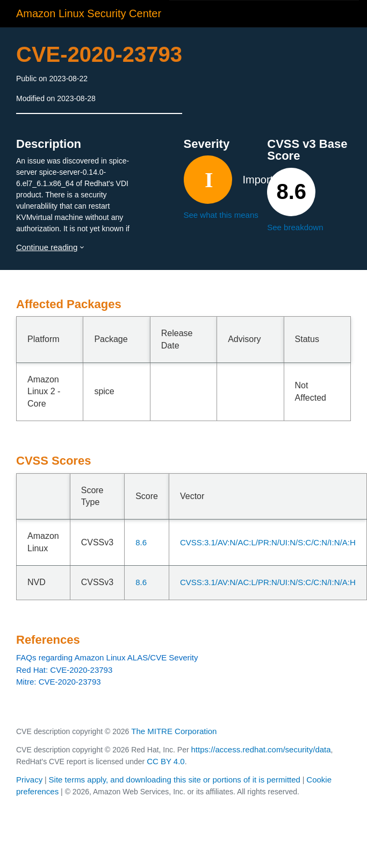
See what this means (221, 215)
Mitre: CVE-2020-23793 (59, 682)
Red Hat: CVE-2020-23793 (64, 670)
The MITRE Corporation (174, 731)
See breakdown (295, 227)
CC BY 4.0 (166, 761)
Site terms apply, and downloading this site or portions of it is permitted (175, 780)
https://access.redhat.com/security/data (261, 749)
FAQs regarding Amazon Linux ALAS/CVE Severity (107, 657)
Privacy (29, 780)
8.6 (141, 542)
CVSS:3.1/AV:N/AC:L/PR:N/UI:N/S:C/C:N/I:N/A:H (268, 542)
